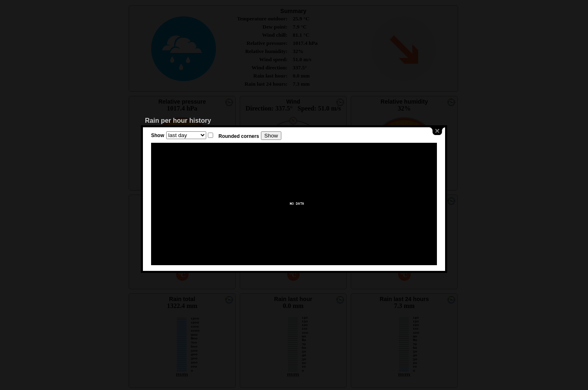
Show (158, 135)
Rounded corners (239, 136)
